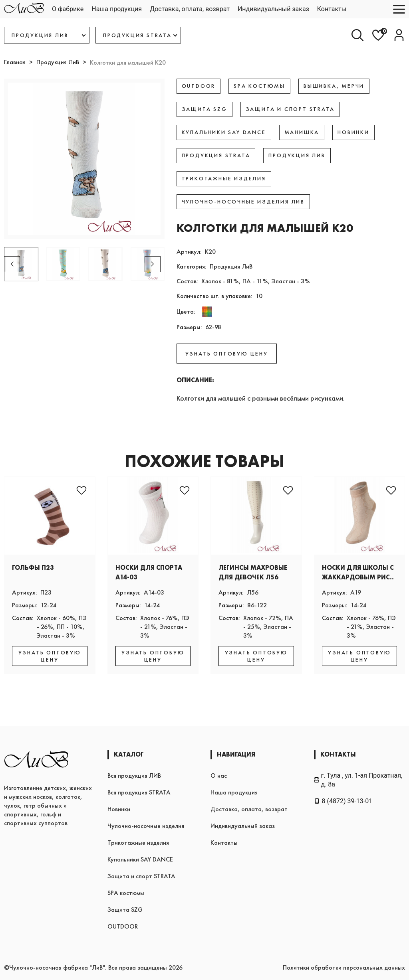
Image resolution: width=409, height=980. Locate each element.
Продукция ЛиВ (58, 62)
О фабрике (68, 9)
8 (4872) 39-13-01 (343, 801)
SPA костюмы (126, 893)
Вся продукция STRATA (139, 792)
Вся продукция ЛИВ (134, 776)
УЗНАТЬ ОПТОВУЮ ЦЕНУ (227, 354)
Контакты (332, 9)
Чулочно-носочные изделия (146, 826)
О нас (219, 776)
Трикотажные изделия (138, 843)
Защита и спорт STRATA (141, 876)
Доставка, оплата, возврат (190, 9)
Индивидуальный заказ (273, 9)
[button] (153, 264)
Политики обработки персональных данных (344, 967)
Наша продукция (117, 9)
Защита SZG (125, 910)
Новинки (119, 809)
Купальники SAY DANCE (140, 859)
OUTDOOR (123, 926)
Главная (15, 62)
